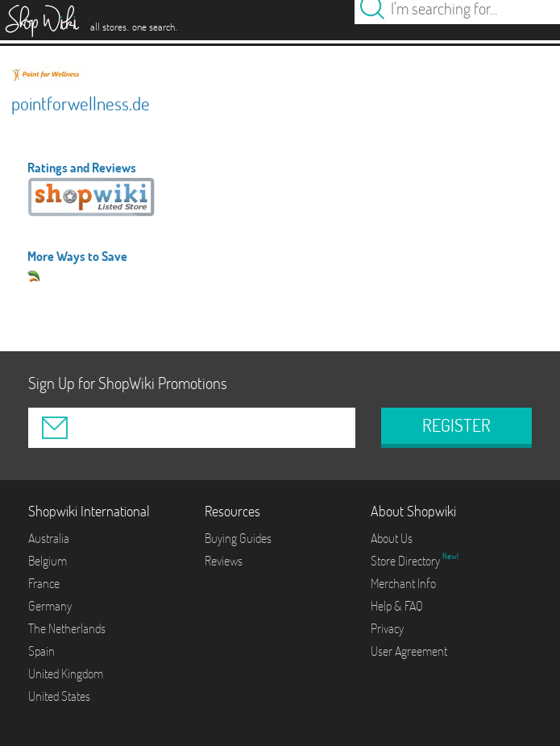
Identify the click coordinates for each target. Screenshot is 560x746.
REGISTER (456, 425)
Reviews (224, 561)
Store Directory (407, 561)
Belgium (48, 561)
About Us (392, 538)
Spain (41, 651)
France (44, 583)
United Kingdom (66, 673)
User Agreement (409, 651)
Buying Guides (238, 538)
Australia (49, 538)
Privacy (387, 628)
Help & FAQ (397, 606)
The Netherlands (67, 628)
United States (59, 696)
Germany (50, 606)
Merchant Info (403, 583)
